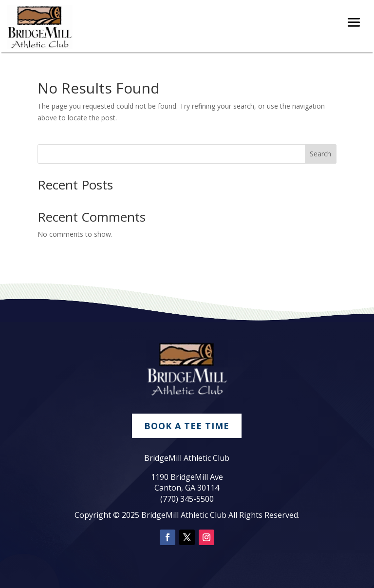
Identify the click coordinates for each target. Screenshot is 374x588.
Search (320, 154)
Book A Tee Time (187, 426)
